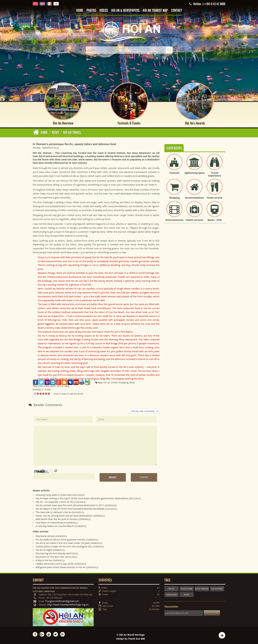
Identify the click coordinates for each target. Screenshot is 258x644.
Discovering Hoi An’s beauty (51, 553)
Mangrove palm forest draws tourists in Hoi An (61, 567)
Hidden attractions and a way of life (55, 564)
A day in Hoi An (44, 560)
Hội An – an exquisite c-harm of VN (54, 502)
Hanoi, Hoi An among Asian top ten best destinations (64, 516)
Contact (177, 11)
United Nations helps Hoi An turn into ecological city (64, 546)
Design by (131, 639)
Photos (91, 11)
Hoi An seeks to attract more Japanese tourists (60, 540)
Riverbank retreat (45, 536)
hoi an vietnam (202, 589)
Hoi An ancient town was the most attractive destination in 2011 (70, 505)
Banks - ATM (215, 220)
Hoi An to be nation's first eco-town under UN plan (63, 543)
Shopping (174, 198)
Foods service (215, 198)
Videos (104, 11)
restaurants (172, 595)
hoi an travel (187, 589)
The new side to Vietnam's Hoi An (54, 512)
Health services (195, 220)
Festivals (174, 173)
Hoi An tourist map (155, 11)
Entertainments (174, 220)
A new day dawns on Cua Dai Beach (55, 526)
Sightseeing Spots (194, 173)
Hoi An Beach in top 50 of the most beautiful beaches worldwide (70, 509)
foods (187, 595)
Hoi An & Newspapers (125, 11)
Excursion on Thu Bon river (50, 557)
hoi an (172, 589)
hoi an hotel (217, 589)
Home (80, 11)
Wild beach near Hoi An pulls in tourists (57, 519)
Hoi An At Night (44, 550)
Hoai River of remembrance (50, 523)
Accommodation (194, 198)
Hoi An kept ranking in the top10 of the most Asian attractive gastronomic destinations (82, 498)
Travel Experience (215, 174)
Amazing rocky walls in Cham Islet (54, 495)
